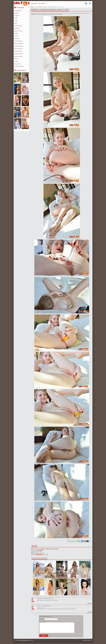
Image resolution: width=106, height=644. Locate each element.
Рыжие (16, 18)
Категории (34, 3)
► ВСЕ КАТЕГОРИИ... (19, 66)
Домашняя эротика (19, 44)
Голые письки (49, 549)
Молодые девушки (19, 46)
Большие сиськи (18, 51)
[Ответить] (90, 603)
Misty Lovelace (40, 550)
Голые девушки (18, 11)
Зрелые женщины (18, 49)
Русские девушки (18, 41)
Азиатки (16, 36)
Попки (16, 23)
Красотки (16, 59)
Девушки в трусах (18, 31)
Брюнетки (17, 13)
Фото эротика (24, 642)
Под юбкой (17, 28)
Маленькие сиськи (19, 54)
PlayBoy (16, 33)
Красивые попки (18, 26)
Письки (16, 21)
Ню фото (16, 61)
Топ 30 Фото (42, 3)
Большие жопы (18, 64)
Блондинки (17, 16)
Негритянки (17, 38)
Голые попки (55, 549)
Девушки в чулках (18, 56)
